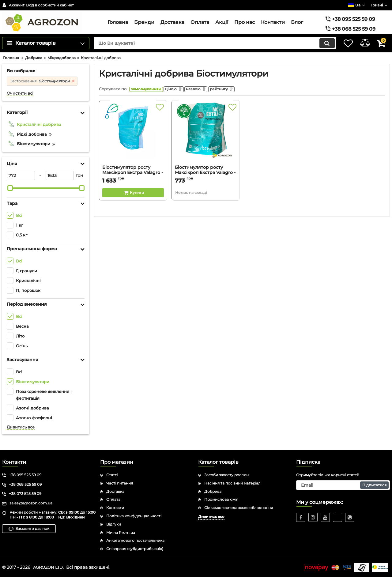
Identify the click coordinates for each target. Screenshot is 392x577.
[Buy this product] (133, 205)
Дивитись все (21, 438)
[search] (207, 54)
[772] (21, 186)
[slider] (10, 199)
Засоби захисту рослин (226, 475)
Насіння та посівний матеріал (232, 483)
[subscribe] (343, 485)
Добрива (213, 491)
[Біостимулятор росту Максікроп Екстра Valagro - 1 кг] (133, 147)
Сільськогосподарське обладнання (239, 508)
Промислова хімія (221, 499)
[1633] (60, 186)
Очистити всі (20, 104)
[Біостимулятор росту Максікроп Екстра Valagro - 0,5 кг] (206, 147)
